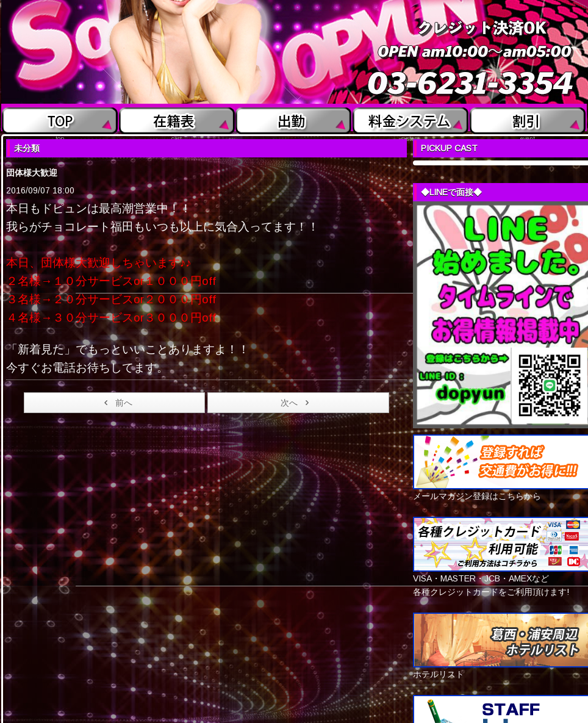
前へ (116, 403)
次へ (297, 403)
